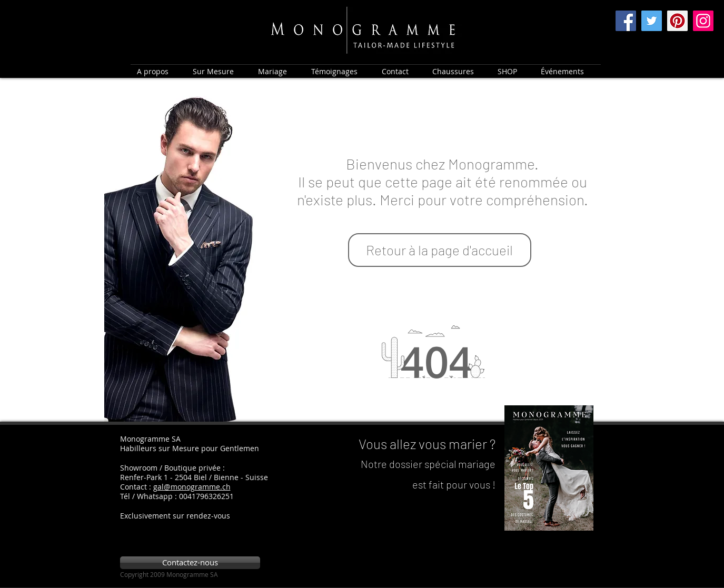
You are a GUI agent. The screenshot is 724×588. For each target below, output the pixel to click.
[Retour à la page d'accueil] (440, 250)
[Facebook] (626, 21)
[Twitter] (652, 21)
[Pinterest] (677, 21)
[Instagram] (703, 21)
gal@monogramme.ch (192, 487)
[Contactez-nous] (190, 563)
